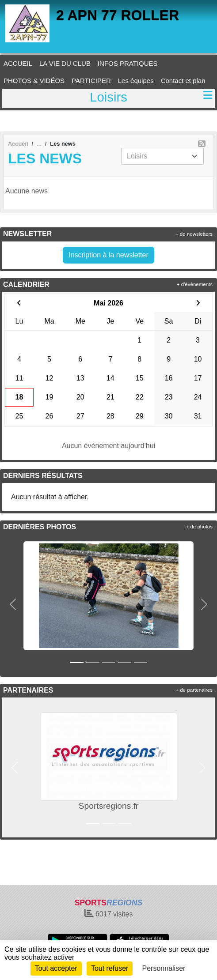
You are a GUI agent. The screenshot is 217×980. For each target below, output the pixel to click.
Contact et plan (183, 81)
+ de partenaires (194, 690)
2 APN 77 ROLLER (118, 15)
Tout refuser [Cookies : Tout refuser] (110, 968)
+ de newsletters (194, 234)
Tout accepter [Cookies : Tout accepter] (56, 968)
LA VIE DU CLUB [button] (65, 63)
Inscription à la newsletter (108, 255)
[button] (13, 604)
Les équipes (136, 81)
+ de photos (199, 527)
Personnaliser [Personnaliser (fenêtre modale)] (164, 968)
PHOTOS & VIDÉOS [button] (34, 81)
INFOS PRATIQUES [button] (128, 63)
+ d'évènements (195, 284)
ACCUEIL (18, 63)
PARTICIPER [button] (91, 81)
